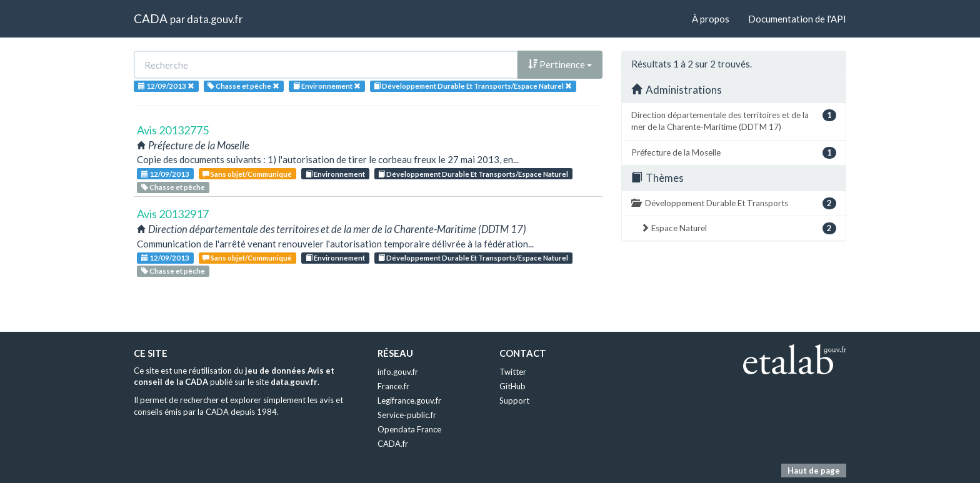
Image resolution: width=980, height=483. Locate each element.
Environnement (335, 174)
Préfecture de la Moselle (734, 153)
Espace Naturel (738, 228)
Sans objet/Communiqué (247, 174)
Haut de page (814, 471)
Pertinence (560, 64)
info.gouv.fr (398, 372)
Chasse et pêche (173, 187)
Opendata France (409, 429)
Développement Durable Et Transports (734, 203)
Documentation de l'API (797, 19)
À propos (711, 19)
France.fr (393, 386)
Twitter (513, 372)
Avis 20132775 (173, 130)
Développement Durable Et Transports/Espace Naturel (473, 174)
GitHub (512, 386)
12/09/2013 (165, 174)
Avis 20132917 (173, 214)
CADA (151, 18)
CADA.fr (393, 444)
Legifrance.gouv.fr (409, 401)
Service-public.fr (407, 415)
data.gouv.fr (215, 19)
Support (514, 401)
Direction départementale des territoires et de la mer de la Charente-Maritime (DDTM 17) (734, 121)
